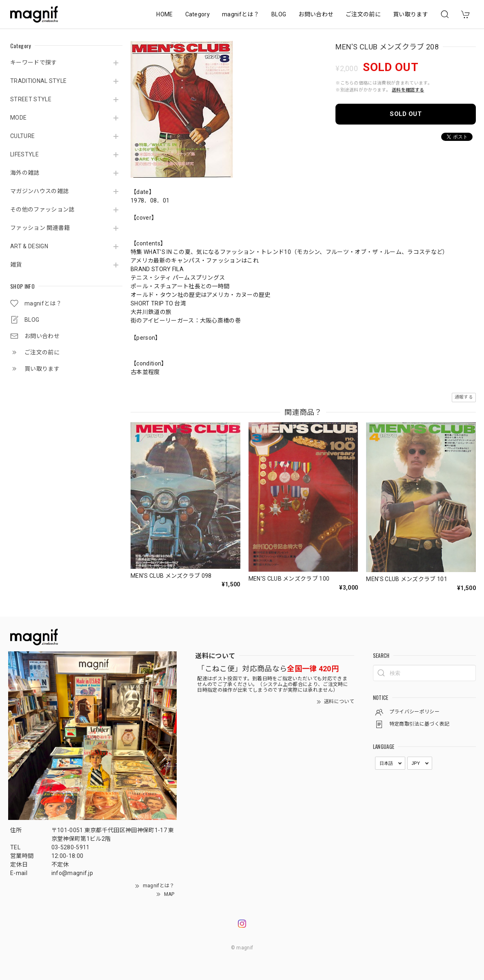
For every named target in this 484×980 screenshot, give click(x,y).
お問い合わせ (316, 14)
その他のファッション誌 (42, 209)
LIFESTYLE (24, 154)
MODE (18, 118)
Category (198, 14)
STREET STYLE (31, 99)
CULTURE (22, 136)
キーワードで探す (34, 62)
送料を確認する (408, 90)
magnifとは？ (241, 14)
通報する (464, 397)
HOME (164, 14)
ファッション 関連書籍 (40, 228)
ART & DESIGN (29, 246)
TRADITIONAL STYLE (38, 81)
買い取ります (411, 14)
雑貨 (16, 265)
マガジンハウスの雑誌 (39, 191)
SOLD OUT (406, 114)
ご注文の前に (363, 14)
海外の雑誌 (25, 173)
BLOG (279, 14)
